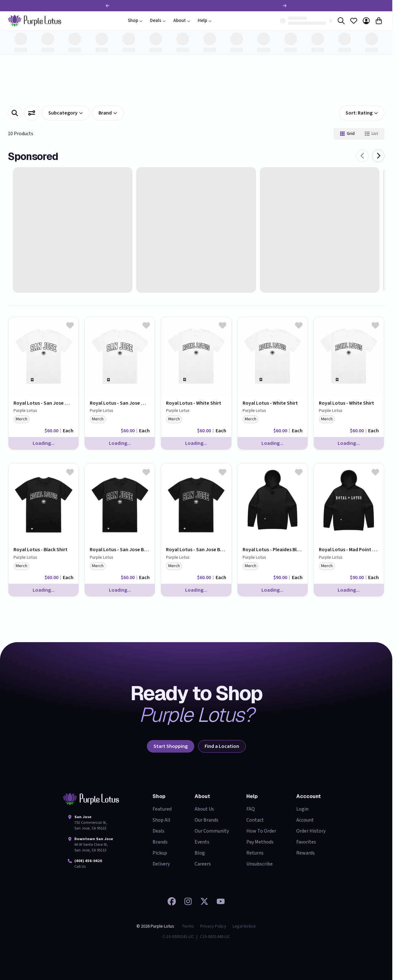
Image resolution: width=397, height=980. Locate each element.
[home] (35, 21)
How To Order (261, 831)
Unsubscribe (260, 864)
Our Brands (207, 820)
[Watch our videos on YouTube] (221, 901)
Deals (158, 21)
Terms (188, 926)
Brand (108, 113)
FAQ (251, 809)
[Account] (366, 21)
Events (202, 842)
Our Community (212, 831)
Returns (255, 853)
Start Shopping (171, 746)
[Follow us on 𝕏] (204, 901)
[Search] (341, 21)
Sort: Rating (362, 113)
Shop (135, 21)
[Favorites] (354, 21)
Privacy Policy (213, 926)
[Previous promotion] (108, 6)
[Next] (378, 156)
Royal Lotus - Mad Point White (349, 550)
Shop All (161, 820)
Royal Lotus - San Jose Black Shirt (120, 550)
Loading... (44, 443)
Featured (162, 809)
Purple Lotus (25, 411)
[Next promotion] (285, 6)
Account (305, 820)
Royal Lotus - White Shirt (194, 403)
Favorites (306, 842)
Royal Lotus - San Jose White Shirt (43, 403)
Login (302, 809)
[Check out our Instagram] (188, 901)
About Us (204, 809)
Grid (347, 134)
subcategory (66, 113)
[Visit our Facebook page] (172, 901)
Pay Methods (260, 842)
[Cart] (379, 21)
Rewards (306, 853)
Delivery (161, 864)
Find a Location (222, 746)
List (371, 134)
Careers (203, 864)
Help (205, 21)
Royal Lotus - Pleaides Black (273, 550)
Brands (160, 842)
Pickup (160, 853)
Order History (311, 831)
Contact (255, 820)
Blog (200, 853)
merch (21, 419)
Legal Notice (244, 926)
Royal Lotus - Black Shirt (40, 550)
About (182, 21)
